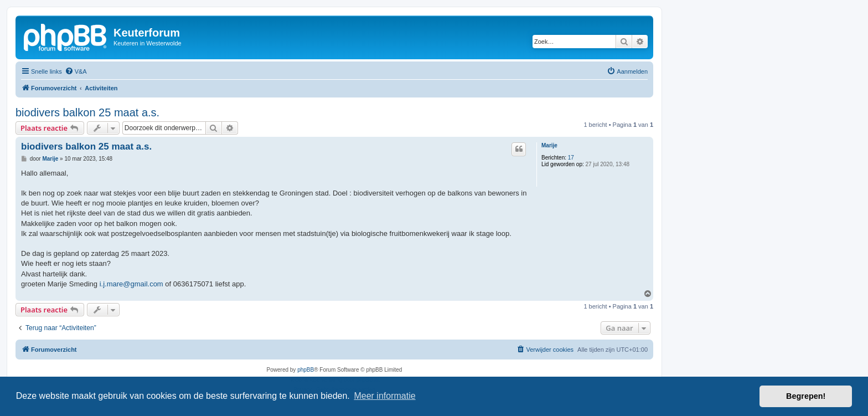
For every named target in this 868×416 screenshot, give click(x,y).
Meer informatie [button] (384, 396)
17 (571, 158)
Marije (549, 145)
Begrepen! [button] (806, 396)
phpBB (306, 370)
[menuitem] (76, 71)
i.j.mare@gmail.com (131, 284)
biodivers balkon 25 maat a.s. (87, 112)
